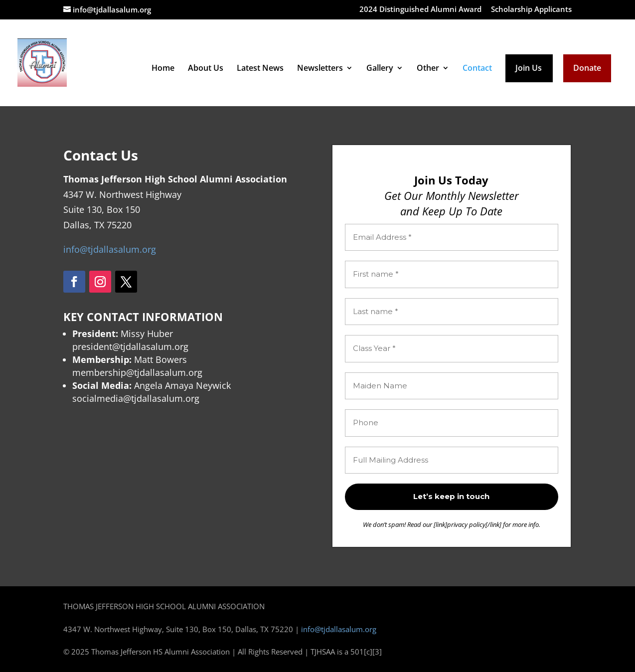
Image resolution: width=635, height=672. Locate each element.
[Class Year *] (452, 349)
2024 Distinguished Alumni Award (420, 10)
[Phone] (452, 423)
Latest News (260, 69)
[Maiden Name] (452, 386)
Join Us (529, 69)
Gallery (380, 69)
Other (428, 69)
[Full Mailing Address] (452, 460)
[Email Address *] (452, 238)
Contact (477, 69)
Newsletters (320, 69)
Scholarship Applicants (531, 10)
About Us (206, 69)
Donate (587, 69)
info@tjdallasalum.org (110, 249)
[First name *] (452, 274)
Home (163, 69)
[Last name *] (452, 312)
